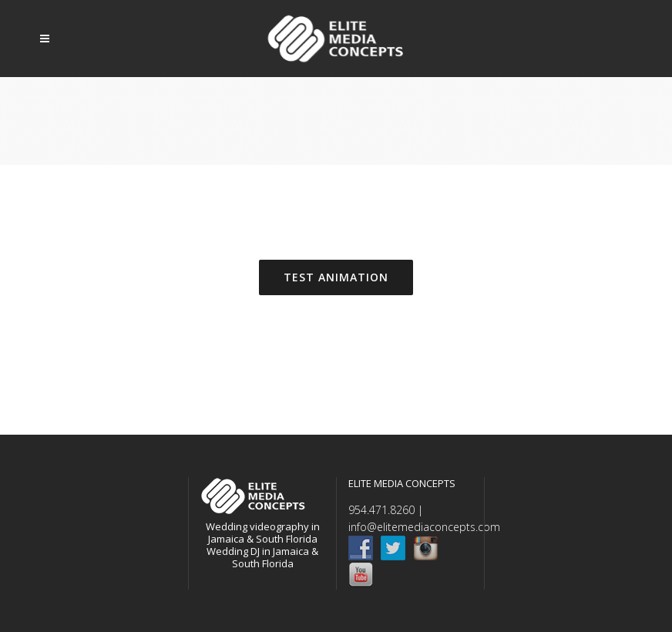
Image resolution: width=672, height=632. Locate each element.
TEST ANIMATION (336, 277)
